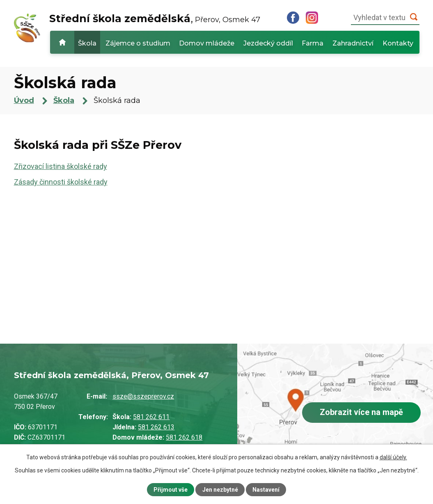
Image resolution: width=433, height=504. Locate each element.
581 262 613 (156, 427)
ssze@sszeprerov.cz (143, 396)
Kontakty (398, 43)
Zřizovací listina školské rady (61, 166)
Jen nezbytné (220, 490)
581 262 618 (184, 437)
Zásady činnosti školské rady (61, 182)
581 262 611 (151, 417)
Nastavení (266, 490)
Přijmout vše (171, 490)
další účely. (393, 457)
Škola (87, 43)
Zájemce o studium (138, 43)
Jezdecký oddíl (268, 43)
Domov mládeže (207, 43)
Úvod (62, 42)
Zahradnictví (353, 43)
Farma (313, 43)
